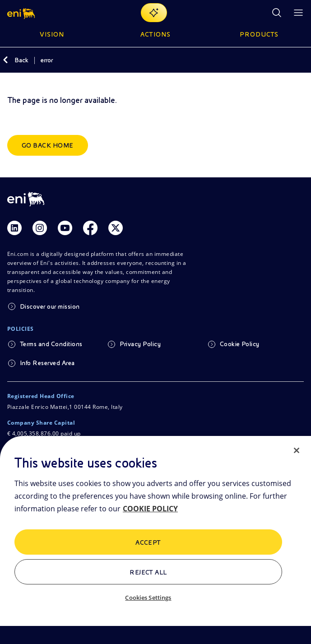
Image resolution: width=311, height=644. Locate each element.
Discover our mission (50, 306)
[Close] (297, 450)
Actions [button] (155, 34)
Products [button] (259, 34)
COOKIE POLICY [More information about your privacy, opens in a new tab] (150, 509)
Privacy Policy (140, 344)
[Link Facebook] (90, 228)
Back (21, 60)
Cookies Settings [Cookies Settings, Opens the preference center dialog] (148, 598)
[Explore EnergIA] (154, 13)
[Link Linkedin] (14, 228)
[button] (22, 13)
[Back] (5, 60)
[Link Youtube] (65, 228)
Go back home (48, 145)
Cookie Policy (240, 344)
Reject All (148, 572)
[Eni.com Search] (277, 13)
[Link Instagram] (40, 228)
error (47, 60)
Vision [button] (52, 34)
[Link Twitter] (116, 228)
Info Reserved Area (47, 363)
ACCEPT (148, 542)
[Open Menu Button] (298, 13)
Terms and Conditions (51, 344)
